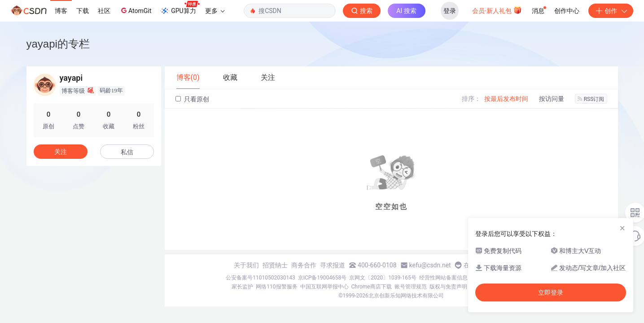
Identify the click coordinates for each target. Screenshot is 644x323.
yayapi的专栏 (58, 44)
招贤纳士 (275, 265)
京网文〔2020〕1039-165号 (383, 278)
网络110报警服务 (276, 287)
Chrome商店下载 (372, 287)
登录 (450, 11)
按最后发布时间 (506, 99)
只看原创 (192, 99)
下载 (83, 11)
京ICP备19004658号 (322, 278)
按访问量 (552, 99)
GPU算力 (180, 8)
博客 (61, 11)
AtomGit (135, 10)
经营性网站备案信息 (443, 278)
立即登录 (551, 292)
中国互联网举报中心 (324, 287)
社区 (104, 11)
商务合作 (304, 265)
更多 (215, 11)
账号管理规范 (411, 287)
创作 (611, 11)
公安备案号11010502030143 (260, 278)
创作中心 (567, 11)
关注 (61, 152)
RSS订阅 (591, 99)
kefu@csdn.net (430, 265)
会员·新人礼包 (497, 10)
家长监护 (242, 287)
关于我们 (246, 265)
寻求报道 (333, 265)
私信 (127, 152)
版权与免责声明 (448, 287)
